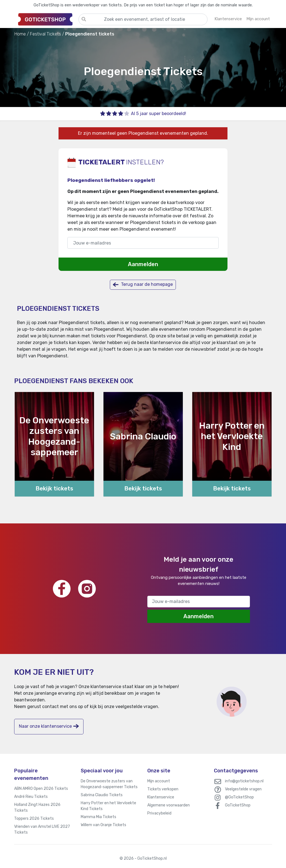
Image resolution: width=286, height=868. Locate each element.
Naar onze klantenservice (49, 726)
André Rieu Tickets (31, 797)
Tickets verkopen (163, 789)
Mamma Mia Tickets (98, 817)
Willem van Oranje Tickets (103, 825)
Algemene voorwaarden (169, 805)
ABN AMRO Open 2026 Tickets (41, 789)
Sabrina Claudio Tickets (102, 795)
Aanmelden (143, 264)
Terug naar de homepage (143, 285)
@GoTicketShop (239, 797)
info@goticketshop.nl (244, 781)
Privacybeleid (159, 813)
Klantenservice (161, 797)
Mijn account (159, 781)
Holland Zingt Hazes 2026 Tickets (37, 808)
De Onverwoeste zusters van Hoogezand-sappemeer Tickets (109, 784)
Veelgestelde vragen (243, 789)
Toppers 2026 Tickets (34, 819)
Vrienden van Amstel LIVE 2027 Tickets (42, 829)
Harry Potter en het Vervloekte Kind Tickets (108, 806)
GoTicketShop (238, 805)
